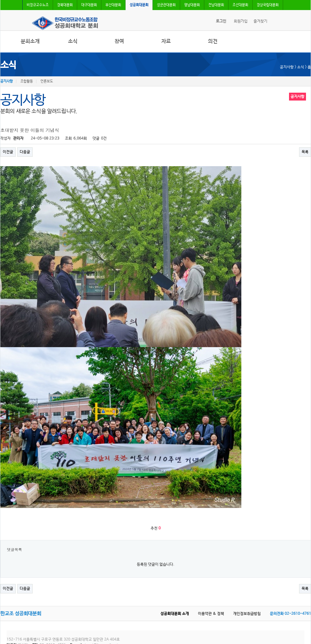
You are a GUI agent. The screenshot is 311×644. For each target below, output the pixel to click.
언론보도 (47, 81)
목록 (305, 152)
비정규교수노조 (38, 5)
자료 (166, 41)
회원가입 (241, 21)
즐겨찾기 (260, 21)
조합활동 (27, 81)
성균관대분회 (166, 5)
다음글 (25, 152)
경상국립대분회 (268, 5)
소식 (73, 41)
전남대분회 (216, 5)
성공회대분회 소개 (175, 614)
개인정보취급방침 (247, 614)
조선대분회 (240, 5)
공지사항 (7, 81)
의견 (213, 41)
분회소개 (30, 41)
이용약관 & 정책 (211, 614)
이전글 (8, 152)
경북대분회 (65, 5)
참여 (119, 41)
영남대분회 (192, 5)
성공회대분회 (139, 5)
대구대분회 (89, 5)
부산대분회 (113, 5)
